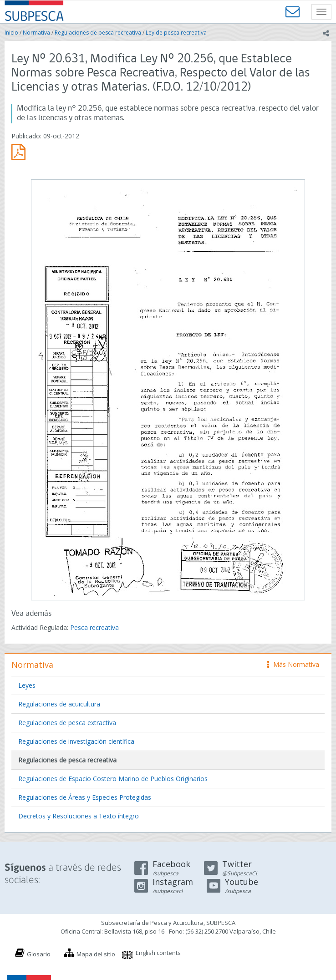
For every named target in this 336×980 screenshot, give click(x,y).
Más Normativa (293, 664)
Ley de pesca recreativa (176, 33)
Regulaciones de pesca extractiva (67, 723)
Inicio (11, 33)
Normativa (36, 33)
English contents (158, 953)
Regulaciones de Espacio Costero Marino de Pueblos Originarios (113, 779)
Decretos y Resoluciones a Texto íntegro (79, 816)
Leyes (27, 685)
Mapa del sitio (96, 954)
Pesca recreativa (94, 627)
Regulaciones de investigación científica (76, 741)
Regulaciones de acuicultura (59, 704)
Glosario (39, 954)
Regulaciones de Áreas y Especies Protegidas (85, 797)
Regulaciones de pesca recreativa (98, 33)
